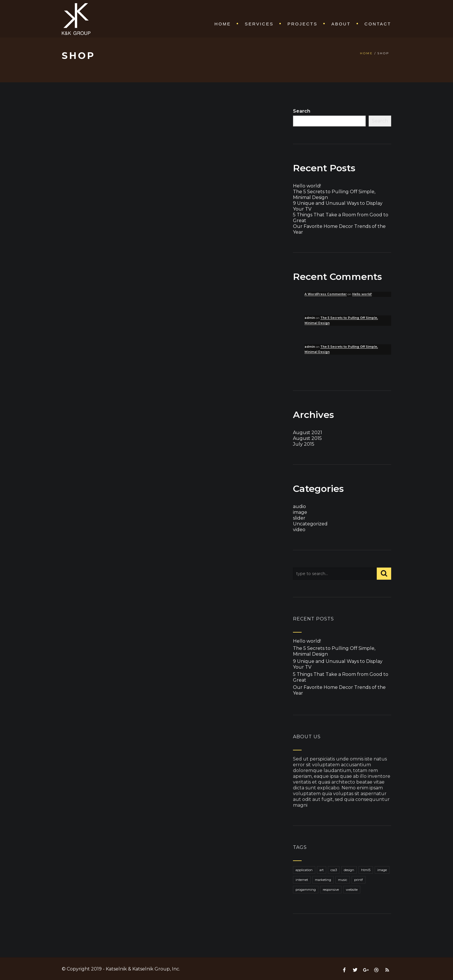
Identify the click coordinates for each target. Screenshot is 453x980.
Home (223, 24)
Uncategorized (310, 524)
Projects (302, 24)
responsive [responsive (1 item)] (331, 890)
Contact (378, 24)
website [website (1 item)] (352, 890)
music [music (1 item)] (343, 880)
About (341, 24)
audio (299, 506)
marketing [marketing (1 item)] (323, 880)
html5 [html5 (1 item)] (366, 870)
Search (302, 111)
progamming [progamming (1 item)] (306, 890)
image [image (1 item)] (382, 870)
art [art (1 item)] (322, 870)
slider (299, 518)
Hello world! (307, 186)
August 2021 (308, 433)
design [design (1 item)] (349, 870)
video (299, 530)
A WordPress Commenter (326, 294)
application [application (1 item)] (304, 870)
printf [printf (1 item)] (359, 880)
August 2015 (307, 438)
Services (259, 24)
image (300, 512)
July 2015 (304, 444)
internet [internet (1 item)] (302, 880)
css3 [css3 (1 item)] (334, 870)
